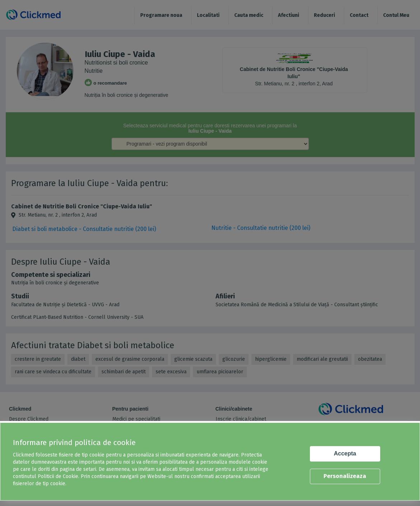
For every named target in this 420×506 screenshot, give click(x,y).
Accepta (345, 453)
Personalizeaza (345, 476)
